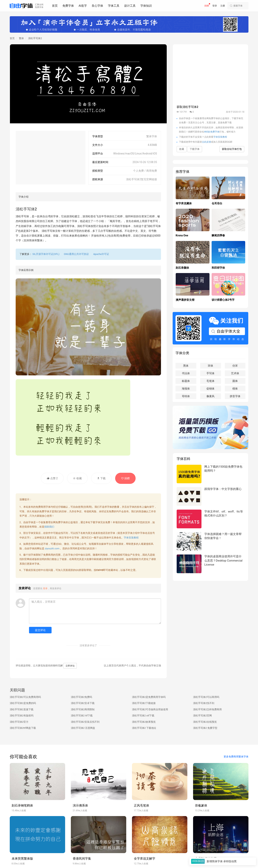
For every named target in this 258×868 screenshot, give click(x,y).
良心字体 (97, 6)
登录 (215, 6)
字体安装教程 (131, 538)
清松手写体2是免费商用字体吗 (149, 697)
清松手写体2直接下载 (22, 709)
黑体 (186, 366)
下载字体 (195, 149)
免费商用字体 (43, 507)
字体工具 (114, 6)
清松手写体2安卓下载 (83, 703)
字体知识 (146, 6)
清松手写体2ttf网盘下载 (23, 728)
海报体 (186, 389)
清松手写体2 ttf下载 (82, 716)
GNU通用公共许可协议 (76, 254)
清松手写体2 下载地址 (144, 728)
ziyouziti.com (52, 548)
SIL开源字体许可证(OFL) (46, 254)
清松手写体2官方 (19, 722)
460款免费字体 (212, 132)
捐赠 (207, 6)
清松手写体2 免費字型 (205, 728)
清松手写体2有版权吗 (22, 716)
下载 (101, 478)
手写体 (210, 373)
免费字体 (68, 6)
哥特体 (186, 396)
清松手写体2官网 (202, 716)
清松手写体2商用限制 (83, 709)
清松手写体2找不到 (204, 703)
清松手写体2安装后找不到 (85, 722)
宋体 (210, 366)
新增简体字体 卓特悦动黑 (222, 861)
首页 (55, 6)
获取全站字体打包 (232, 149)
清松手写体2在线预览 (205, 722)
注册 (223, 6)
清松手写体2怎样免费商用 (207, 709)
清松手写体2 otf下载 (143, 716)
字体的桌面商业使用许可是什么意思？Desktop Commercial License (223, 560)
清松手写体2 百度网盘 (83, 728)
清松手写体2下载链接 (144, 703)
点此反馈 (206, 142)
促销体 (210, 389)
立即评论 (70, 666)
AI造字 (83, 6)
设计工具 (130, 6)
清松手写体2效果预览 (144, 722)
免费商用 (48, 555)
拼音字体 (235, 396)
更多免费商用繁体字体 (236, 757)
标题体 (186, 381)
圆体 (235, 381)
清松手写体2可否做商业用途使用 (150, 709)
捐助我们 (49, 527)
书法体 (186, 373)
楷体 (235, 389)
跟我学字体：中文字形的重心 (223, 489)
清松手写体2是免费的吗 (23, 703)
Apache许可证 (101, 254)
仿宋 (235, 366)
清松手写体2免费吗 (81, 697)
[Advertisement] (51, 158)
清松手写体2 (35, 38)
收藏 (77, 478)
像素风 (210, 396)
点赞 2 (52, 478)
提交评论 (40, 630)
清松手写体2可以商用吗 (206, 697)
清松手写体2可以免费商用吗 (25, 697)
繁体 (21, 38)
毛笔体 (210, 381)
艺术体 (235, 373)
